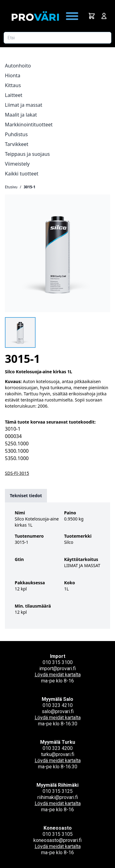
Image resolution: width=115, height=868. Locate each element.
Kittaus (13, 85)
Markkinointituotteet (29, 125)
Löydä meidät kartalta (58, 675)
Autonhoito (18, 66)
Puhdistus (16, 134)
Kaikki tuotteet (22, 174)
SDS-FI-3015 (17, 473)
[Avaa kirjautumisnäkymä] (104, 16)
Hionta (13, 75)
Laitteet (14, 95)
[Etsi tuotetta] (57, 38)
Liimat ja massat (24, 105)
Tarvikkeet (17, 144)
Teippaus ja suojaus (27, 154)
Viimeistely (17, 164)
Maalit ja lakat (21, 115)
